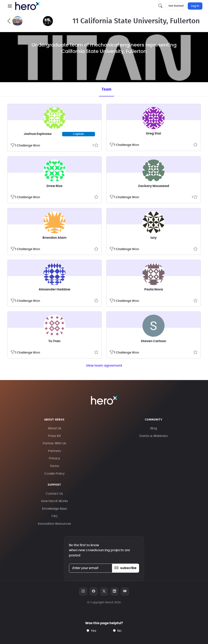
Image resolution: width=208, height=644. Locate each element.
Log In (195, 6)
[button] (10, 6)
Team (107, 89)
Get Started (176, 6)
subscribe (126, 568)
